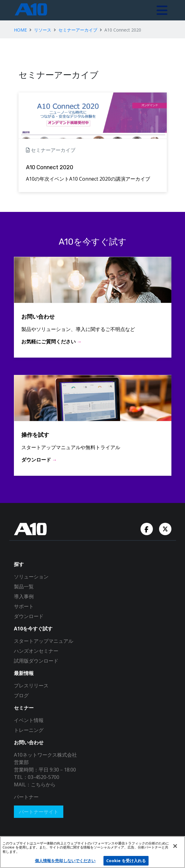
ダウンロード (29, 616)
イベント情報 (29, 720)
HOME (20, 30)
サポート (24, 606)
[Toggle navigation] (162, 10)
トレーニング (29, 730)
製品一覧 (24, 587)
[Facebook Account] (147, 528)
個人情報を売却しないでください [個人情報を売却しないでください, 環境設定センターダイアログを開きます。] (65, 861)
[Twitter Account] (165, 528)
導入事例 (24, 596)
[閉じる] (175, 846)
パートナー (26, 797)
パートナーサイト (39, 812)
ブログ (21, 695)
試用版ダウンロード (36, 661)
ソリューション (31, 577)
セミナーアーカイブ (78, 30)
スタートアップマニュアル (44, 641)
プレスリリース (31, 685)
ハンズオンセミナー (36, 651)
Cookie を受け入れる (126, 861)
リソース (43, 30)
